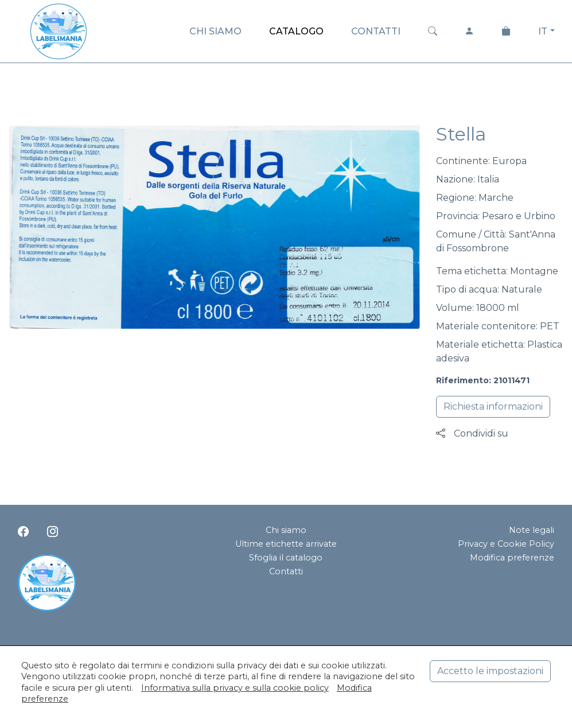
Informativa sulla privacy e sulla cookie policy (235, 688)
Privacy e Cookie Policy (506, 544)
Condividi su (472, 433)
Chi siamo (286, 530)
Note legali (532, 530)
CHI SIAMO (215, 31)
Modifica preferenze (512, 558)
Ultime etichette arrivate (286, 544)
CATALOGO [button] (296, 31)
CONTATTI (376, 31)
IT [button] (543, 31)
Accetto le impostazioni (490, 671)
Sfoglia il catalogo (286, 558)
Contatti (286, 571)
